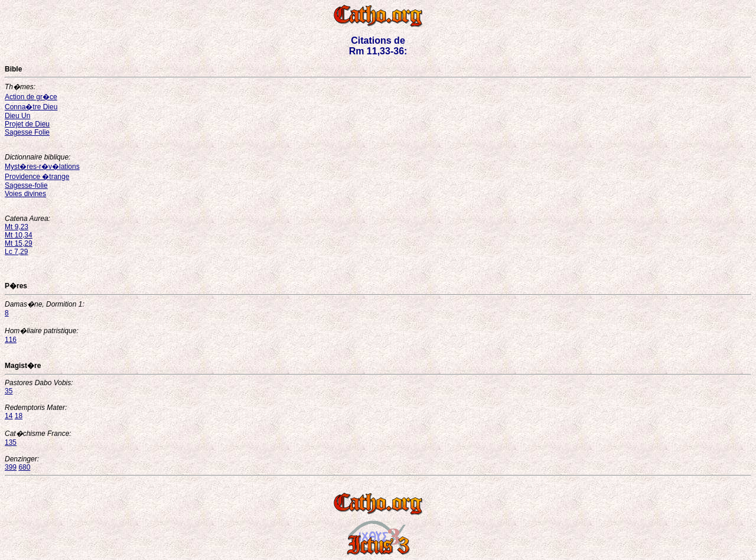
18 (19, 416)
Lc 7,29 (16, 252)
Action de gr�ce (31, 97)
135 (11, 442)
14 (9, 416)
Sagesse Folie (27, 132)
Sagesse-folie (26, 185)
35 (9, 391)
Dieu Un (17, 116)
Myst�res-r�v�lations (42, 167)
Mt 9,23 (17, 227)
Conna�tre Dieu (31, 107)
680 (24, 467)
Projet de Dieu (27, 124)
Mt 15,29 (19, 243)
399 (11, 467)
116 (11, 340)
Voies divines (25, 194)
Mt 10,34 (19, 235)
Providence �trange (37, 177)
